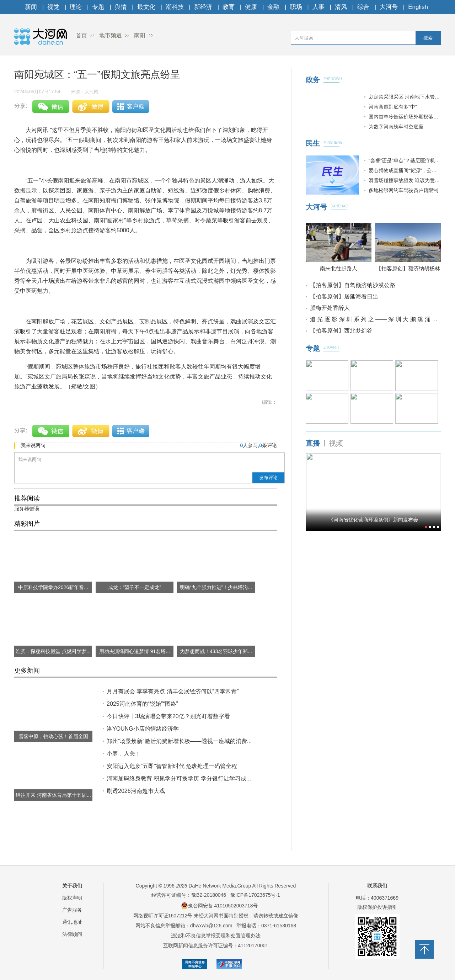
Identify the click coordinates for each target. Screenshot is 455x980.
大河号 (389, 7)
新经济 (203, 7)
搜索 (428, 38)
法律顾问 (72, 934)
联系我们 (377, 886)
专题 (98, 7)
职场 (296, 7)
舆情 (121, 7)
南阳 (140, 35)
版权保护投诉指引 (377, 907)
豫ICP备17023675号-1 (255, 895)
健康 (251, 7)
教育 (229, 7)
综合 (363, 7)
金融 (273, 7)
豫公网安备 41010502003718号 (220, 906)
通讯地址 (72, 922)
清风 (341, 7)
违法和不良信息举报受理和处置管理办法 (216, 936)
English (418, 7)
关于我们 (72, 886)
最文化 (146, 7)
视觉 (53, 7)
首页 (81, 35)
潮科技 (175, 7)
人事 (318, 7)
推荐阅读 (27, 498)
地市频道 (111, 35)
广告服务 (72, 910)
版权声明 (72, 898)
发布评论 (268, 478)
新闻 (31, 7)
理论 (76, 7)
